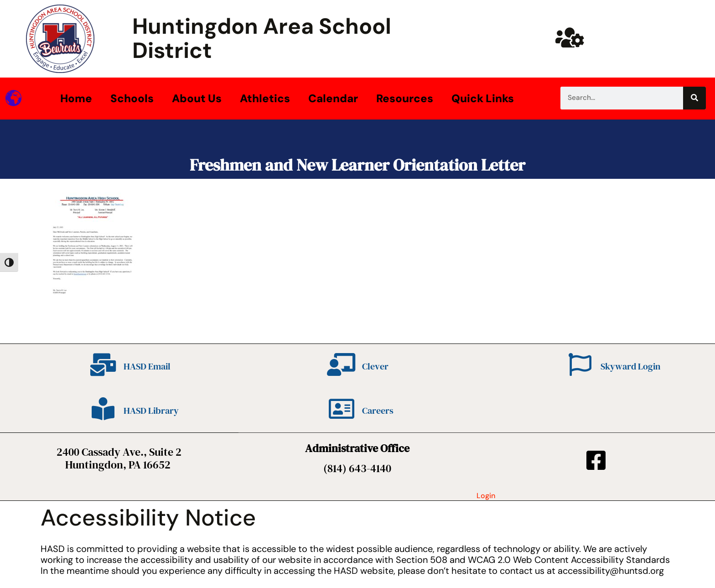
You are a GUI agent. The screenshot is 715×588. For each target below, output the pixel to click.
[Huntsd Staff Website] (570, 37)
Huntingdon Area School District (262, 38)
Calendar (333, 98)
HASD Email (147, 366)
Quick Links (483, 98)
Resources (405, 98)
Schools (132, 98)
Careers (378, 411)
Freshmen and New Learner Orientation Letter (357, 165)
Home (76, 98)
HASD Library (151, 411)
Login (486, 496)
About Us (197, 98)
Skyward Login (630, 366)
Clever (375, 366)
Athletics (265, 98)
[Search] (694, 98)
